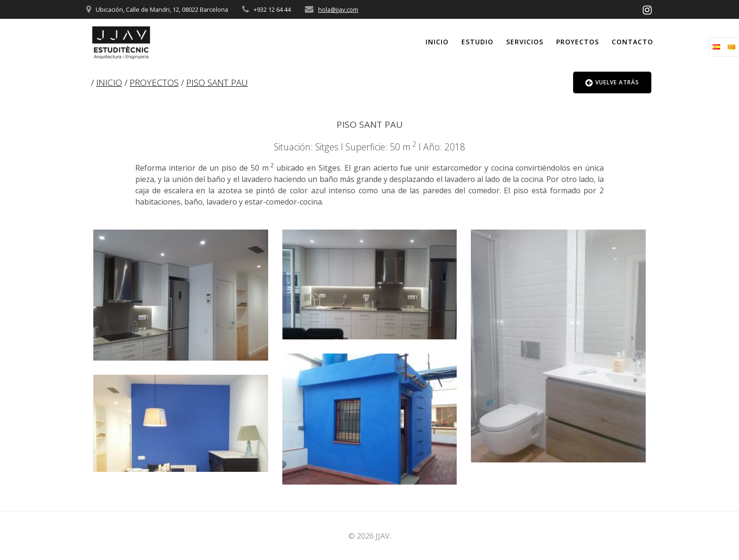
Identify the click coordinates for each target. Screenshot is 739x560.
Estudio (477, 42)
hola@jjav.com (338, 9)
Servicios (525, 42)
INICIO (109, 82)
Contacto (632, 42)
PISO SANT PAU (217, 82)
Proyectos (578, 42)
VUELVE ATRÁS (612, 83)
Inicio (437, 42)
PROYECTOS (154, 82)
